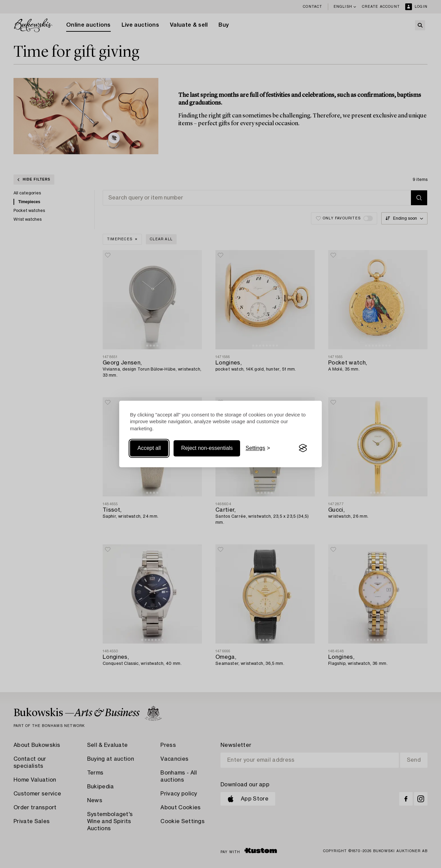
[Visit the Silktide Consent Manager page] (303, 448)
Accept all (149, 448)
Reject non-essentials (207, 448)
